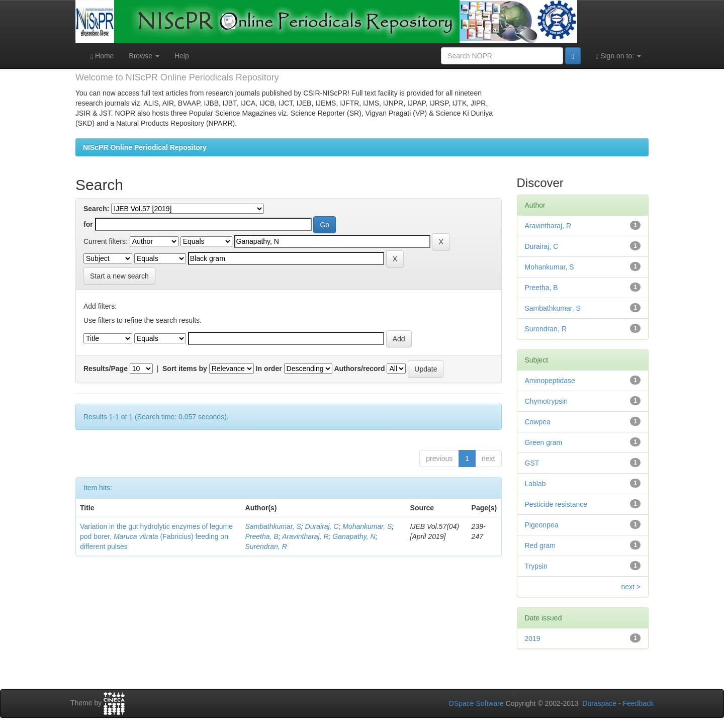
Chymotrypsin (547, 401)
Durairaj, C (322, 526)
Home (102, 56)
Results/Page (106, 369)
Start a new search (119, 276)
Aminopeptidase (550, 381)
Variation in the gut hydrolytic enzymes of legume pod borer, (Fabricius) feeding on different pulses (156, 536)
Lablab (535, 484)
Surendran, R (266, 547)
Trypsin (536, 566)
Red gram (540, 545)
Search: (96, 209)
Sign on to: (618, 56)
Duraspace (599, 703)
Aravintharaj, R (305, 536)
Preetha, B (262, 536)
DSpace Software (476, 703)
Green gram (544, 442)
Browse (144, 56)
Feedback (638, 703)
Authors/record (359, 369)
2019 (533, 639)
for (88, 224)
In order (269, 369)
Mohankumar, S (367, 526)
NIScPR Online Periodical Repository (145, 147)
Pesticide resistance (556, 504)
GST (532, 463)
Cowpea (538, 422)
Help (182, 56)
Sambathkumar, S (273, 526)
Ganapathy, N (354, 536)
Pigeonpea (542, 525)
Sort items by (185, 369)
